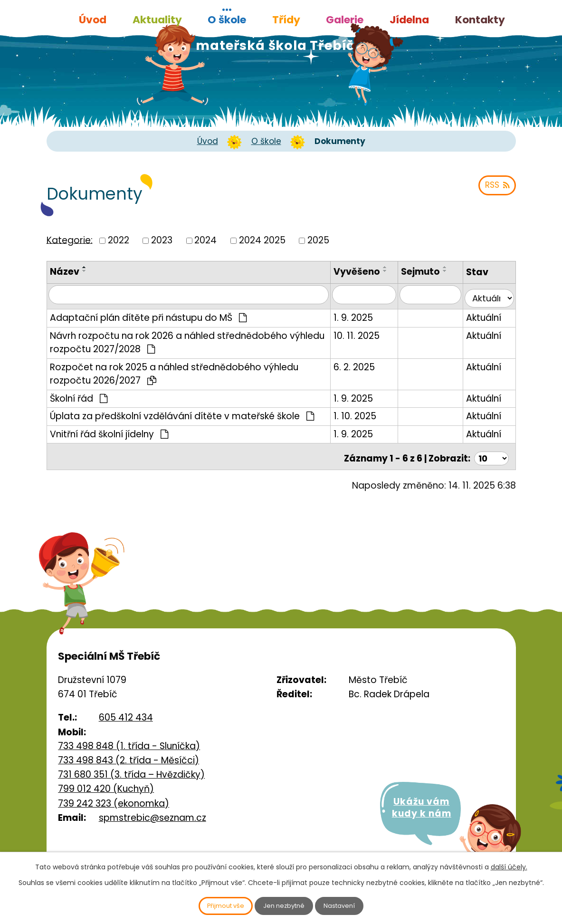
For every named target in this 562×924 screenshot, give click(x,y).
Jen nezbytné (285, 905)
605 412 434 (126, 719)
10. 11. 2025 (367, 339)
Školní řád (79, 402)
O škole (227, 20)
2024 (205, 240)
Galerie (345, 20)
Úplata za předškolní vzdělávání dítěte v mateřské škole (182, 420)
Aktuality (157, 20)
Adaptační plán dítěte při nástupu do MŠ (148, 322)
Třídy (286, 20)
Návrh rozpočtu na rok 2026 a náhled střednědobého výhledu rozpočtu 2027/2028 (187, 346)
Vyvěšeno (368, 272)
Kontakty (480, 20)
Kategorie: (70, 240)
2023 (162, 240)
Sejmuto (427, 272)
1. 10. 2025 (366, 420)
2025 (318, 240)
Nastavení (349, 905)
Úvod (93, 20)
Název (65, 272)
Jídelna (409, 20)
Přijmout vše (217, 905)
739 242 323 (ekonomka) (114, 804)
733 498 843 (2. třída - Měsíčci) (129, 761)
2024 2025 (262, 240)
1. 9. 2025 (364, 322)
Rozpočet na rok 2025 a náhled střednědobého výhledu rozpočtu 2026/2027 (174, 377)
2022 (119, 240)
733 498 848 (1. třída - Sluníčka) (129, 747)
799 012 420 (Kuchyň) (106, 790)
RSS (495, 189)
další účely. (509, 865)
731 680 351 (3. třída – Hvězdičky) (131, 776)
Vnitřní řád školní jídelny (109, 438)
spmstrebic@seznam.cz (152, 819)
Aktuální (486, 322)
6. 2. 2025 (365, 371)
